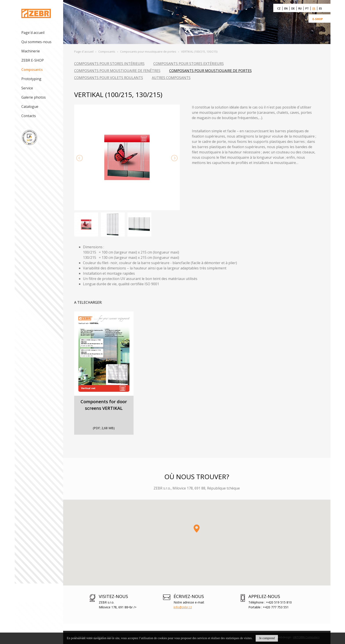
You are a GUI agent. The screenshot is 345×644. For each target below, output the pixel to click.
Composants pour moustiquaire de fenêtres (117, 71)
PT (307, 8)
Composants (32, 70)
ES (320, 8)
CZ (279, 8)
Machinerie (31, 51)
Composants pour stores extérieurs (189, 64)
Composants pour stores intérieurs (109, 64)
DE (293, 8)
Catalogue (30, 107)
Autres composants (171, 78)
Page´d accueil (33, 33)
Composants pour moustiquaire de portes (210, 71)
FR (314, 8)
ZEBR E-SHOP (33, 60)
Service (27, 88)
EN (286, 8)
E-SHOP (318, 19)
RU (300, 8)
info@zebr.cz (183, 607)
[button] (197, 528)
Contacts (29, 116)
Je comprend (267, 638)
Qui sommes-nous (36, 42)
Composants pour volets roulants (109, 78)
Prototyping (31, 79)
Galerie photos (34, 97)
